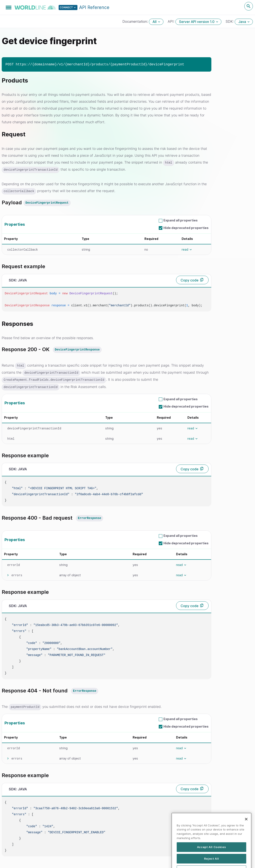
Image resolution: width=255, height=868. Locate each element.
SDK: (230, 21)
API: (172, 21)
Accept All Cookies (212, 859)
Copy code (190, 279)
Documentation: (136, 21)
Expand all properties (181, 220)
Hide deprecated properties (186, 227)
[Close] (246, 831)
